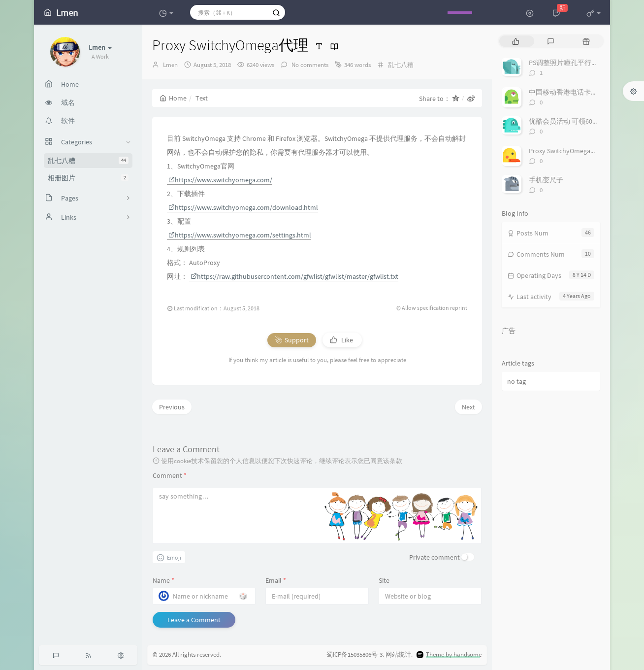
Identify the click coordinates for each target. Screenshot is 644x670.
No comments (309, 65)
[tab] (516, 41)
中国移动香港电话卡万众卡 (570, 92)
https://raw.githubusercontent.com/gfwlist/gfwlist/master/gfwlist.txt (294, 276)
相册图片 (88, 178)
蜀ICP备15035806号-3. (355, 654)
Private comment (435, 557)
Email (276, 580)
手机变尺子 (546, 180)
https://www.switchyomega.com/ (220, 180)
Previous (172, 407)
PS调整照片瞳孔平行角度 (567, 63)
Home (173, 98)
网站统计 (398, 654)
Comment (170, 475)
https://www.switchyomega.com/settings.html (240, 235)
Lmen (170, 65)
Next (468, 407)
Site (384, 580)
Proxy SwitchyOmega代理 (566, 151)
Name (163, 580)
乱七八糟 (88, 161)
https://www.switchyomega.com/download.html (243, 207)
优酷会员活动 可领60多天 (567, 121)
